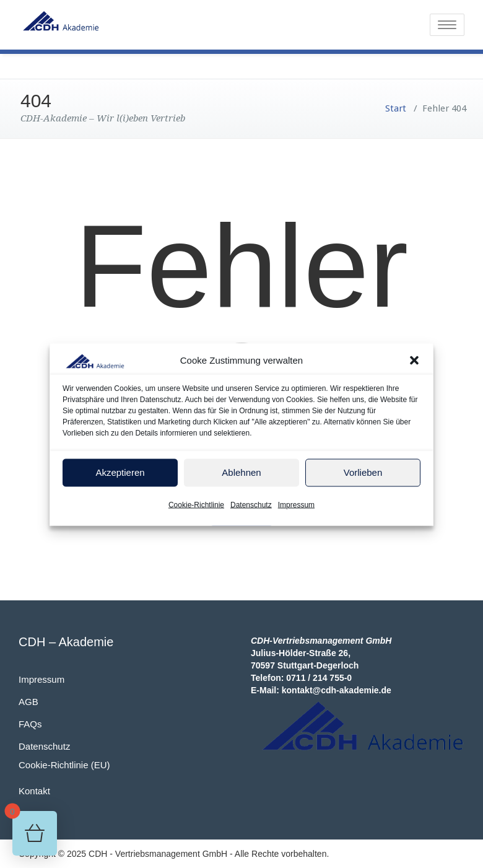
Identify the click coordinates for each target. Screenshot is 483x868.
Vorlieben (363, 476)
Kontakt (34, 791)
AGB (28, 702)
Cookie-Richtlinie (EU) (64, 765)
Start (396, 108)
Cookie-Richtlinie (196, 509)
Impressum (296, 509)
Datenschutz (251, 509)
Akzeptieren (120, 476)
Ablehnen (241, 476)
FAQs (30, 724)
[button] (414, 364)
